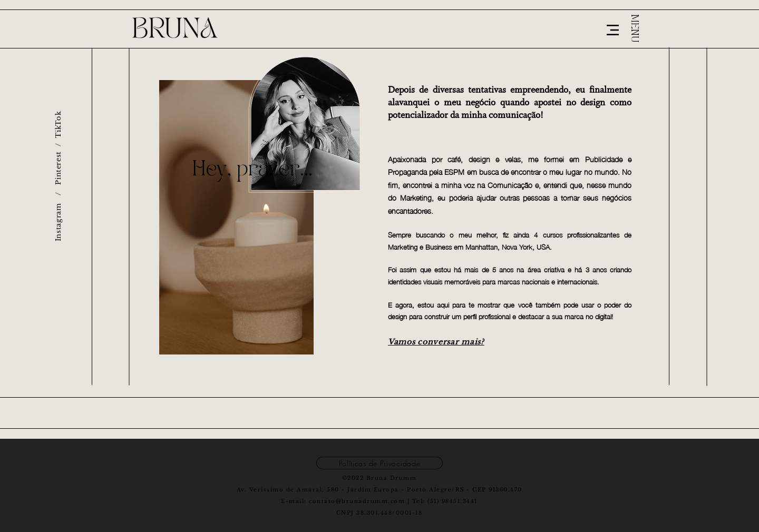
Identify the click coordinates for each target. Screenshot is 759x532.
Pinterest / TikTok (58, 148)
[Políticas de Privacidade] (379, 463)
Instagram (58, 222)
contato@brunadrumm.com (357, 501)
